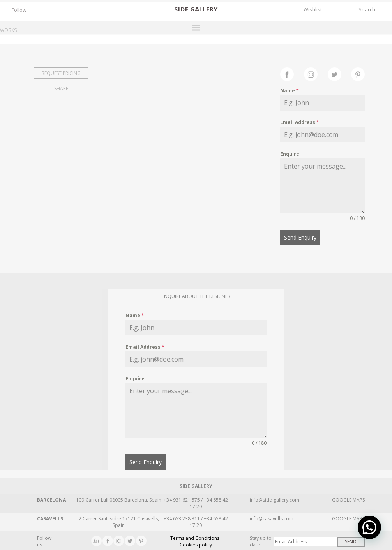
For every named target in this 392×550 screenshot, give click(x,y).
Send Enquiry (300, 237)
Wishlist (313, 9)
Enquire (290, 154)
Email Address (300, 122)
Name (290, 91)
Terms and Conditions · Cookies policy (196, 541)
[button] (369, 527)
